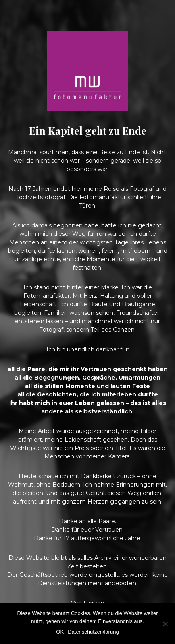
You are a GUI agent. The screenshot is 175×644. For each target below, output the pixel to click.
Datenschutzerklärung (93, 632)
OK (60, 632)
